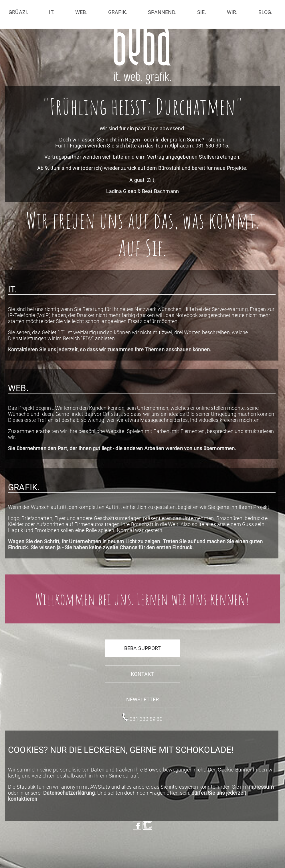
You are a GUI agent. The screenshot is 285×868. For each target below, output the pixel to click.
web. (81, 12)
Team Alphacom (174, 146)
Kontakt (142, 674)
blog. (266, 12)
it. (52, 12)
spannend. (162, 12)
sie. (202, 12)
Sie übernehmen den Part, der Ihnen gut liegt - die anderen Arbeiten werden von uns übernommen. (122, 448)
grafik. (118, 12)
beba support (142, 648)
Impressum (261, 787)
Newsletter (143, 699)
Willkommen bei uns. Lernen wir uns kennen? (142, 599)
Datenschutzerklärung (69, 793)
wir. (232, 12)
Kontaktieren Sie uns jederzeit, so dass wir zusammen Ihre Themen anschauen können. (110, 350)
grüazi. (18, 12)
